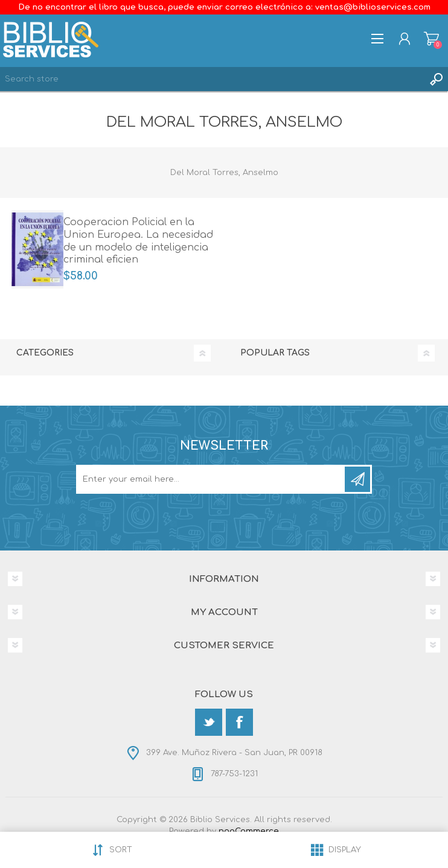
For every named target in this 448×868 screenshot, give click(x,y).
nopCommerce (249, 831)
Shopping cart (431, 39)
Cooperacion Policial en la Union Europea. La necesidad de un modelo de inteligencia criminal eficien (138, 241)
